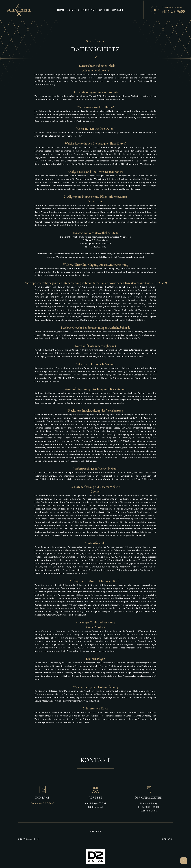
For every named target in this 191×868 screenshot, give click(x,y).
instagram (95, 831)
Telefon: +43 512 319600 (43, 803)
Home (61, 10)
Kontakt (118, 10)
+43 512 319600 (173, 11)
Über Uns (73, 10)
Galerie (104, 10)
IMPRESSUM (167, 839)
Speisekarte (89, 10)
